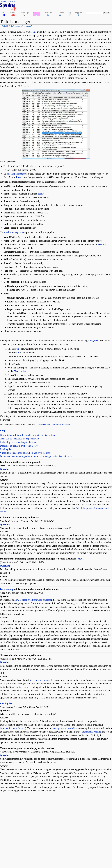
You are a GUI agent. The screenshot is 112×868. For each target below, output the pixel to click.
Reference (37, 13)
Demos (13, 13)
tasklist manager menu (15, 232)
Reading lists (6, 449)
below (41, 194)
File (17, 349)
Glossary (60, 13)
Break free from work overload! (55, 425)
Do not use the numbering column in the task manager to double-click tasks (36, 456)
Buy (69, 13)
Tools (34, 32)
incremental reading (40, 680)
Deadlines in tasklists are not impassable (19, 446)
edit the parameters (16, 174)
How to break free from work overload (33, 600)
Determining (6, 589)
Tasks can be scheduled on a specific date (20, 439)
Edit (17, 353)
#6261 (81, 559)
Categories (93, 341)
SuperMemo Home (8, 1)
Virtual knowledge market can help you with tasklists (25, 453)
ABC (4, 13)
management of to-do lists (65, 728)
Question (5, 469)
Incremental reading (91, 732)
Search (101, 244)
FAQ (2, 430)
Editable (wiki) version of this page (16, 26)
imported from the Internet (13, 728)
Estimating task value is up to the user (18, 442)
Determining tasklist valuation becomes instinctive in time (28, 435)
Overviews (48, 13)
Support (78, 13)
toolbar (20, 371)
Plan (18, 177)
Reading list (6, 703)
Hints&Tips (24, 13)
